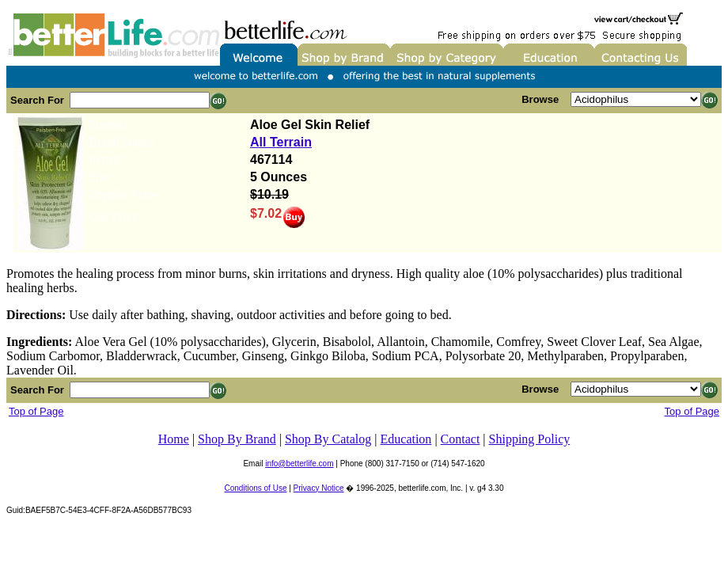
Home (174, 439)
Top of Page (36, 411)
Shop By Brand (237, 439)
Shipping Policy (530, 439)
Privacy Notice (319, 488)
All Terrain (281, 142)
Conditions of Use (256, 488)
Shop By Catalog (328, 439)
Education (406, 439)
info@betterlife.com (299, 464)
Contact (461, 439)
